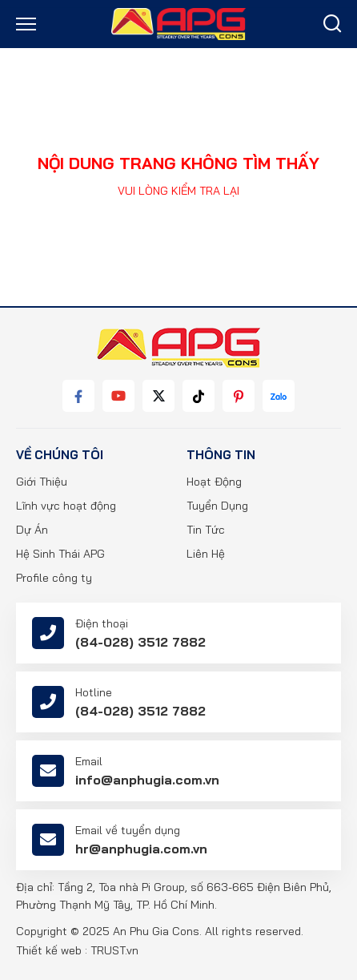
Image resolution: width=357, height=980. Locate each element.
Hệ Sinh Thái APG (60, 554)
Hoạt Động (214, 482)
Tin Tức (206, 530)
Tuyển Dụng (217, 506)
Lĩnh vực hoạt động (66, 506)
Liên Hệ (206, 554)
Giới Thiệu (42, 482)
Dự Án (32, 530)
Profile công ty (54, 578)
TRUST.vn (114, 950)
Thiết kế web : (52, 950)
